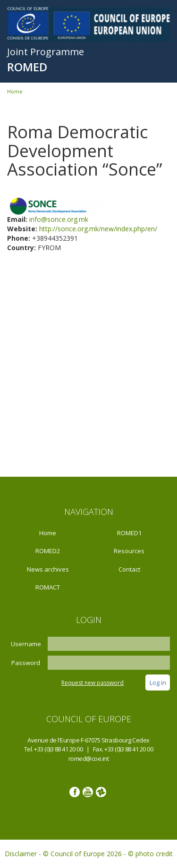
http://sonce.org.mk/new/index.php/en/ (98, 229)
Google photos (101, 792)
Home (15, 91)
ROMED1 (129, 533)
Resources (129, 551)
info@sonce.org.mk (59, 219)
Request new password (93, 683)
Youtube (88, 792)
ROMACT (48, 587)
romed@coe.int (89, 758)
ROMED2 (48, 551)
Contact (129, 569)
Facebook (75, 792)
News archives (48, 569)
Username (26, 644)
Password (26, 663)
